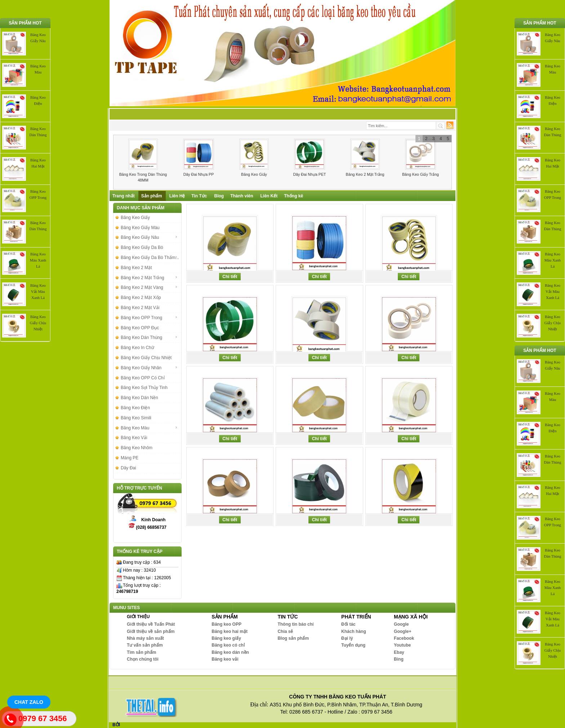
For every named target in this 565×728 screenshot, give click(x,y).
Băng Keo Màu (149, 428)
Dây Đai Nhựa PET (309, 174)
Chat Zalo (29, 702)
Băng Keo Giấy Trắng (421, 174)
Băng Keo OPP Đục (140, 328)
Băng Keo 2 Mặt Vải (140, 308)
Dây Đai (128, 468)
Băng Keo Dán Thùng (149, 338)
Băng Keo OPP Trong (149, 318)
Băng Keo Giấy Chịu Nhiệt (38, 323)
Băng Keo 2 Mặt (136, 268)
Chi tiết (230, 277)
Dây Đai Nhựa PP (199, 174)
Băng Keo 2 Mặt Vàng (149, 287)
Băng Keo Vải (134, 438)
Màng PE (130, 458)
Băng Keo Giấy (254, 174)
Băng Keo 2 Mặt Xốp (141, 298)
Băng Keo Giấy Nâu (149, 237)
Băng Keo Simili (136, 418)
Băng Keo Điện (135, 408)
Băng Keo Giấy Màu (140, 228)
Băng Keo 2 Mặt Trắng (365, 174)
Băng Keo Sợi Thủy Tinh (144, 388)
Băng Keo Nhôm (137, 448)
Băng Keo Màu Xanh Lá (38, 260)
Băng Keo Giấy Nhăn (149, 368)
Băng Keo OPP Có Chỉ (143, 378)
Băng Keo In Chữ (137, 348)
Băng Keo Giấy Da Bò (142, 247)
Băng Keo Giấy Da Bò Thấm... (150, 258)
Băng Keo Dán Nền (139, 398)
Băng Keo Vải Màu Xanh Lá (38, 292)
